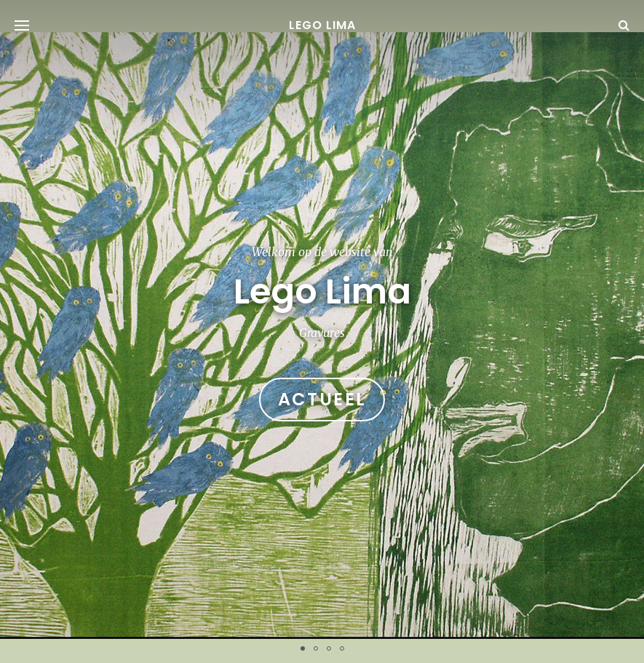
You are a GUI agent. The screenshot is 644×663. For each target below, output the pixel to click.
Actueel (322, 399)
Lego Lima (322, 25)
